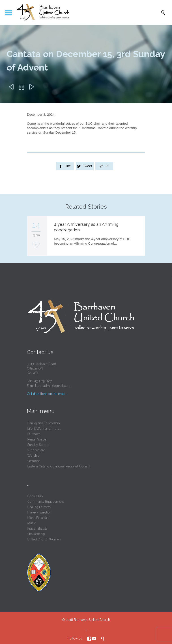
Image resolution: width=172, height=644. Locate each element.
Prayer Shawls (37, 529)
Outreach (34, 434)
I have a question (39, 512)
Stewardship (36, 534)
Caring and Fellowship (44, 423)
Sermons (34, 461)
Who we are (36, 450)
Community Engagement (45, 502)
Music (32, 523)
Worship (33, 456)
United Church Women (44, 539)
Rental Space (37, 439)
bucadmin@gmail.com (54, 386)
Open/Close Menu (8, 12)
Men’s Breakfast (38, 518)
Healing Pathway (39, 507)
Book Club (35, 496)
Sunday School (38, 445)
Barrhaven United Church (92, 620)
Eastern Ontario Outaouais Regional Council (59, 466)
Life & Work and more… (44, 429)
